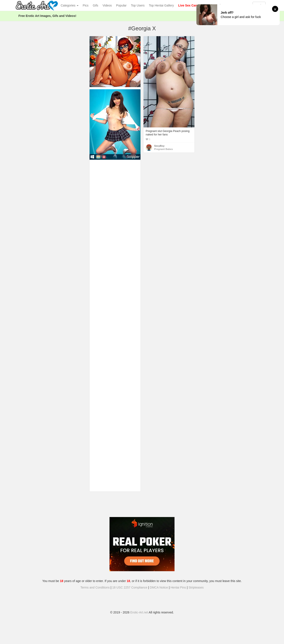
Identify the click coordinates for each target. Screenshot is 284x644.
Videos (107, 5)
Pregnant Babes (163, 149)
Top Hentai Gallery (161, 5)
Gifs (95, 5)
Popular (121, 5)
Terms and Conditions (95, 587)
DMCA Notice (159, 587)
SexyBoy (159, 146)
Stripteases (196, 587)
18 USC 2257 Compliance (130, 587)
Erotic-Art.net (139, 612)
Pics (86, 5)
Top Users (138, 5)
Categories (70, 5)
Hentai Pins (178, 587)
